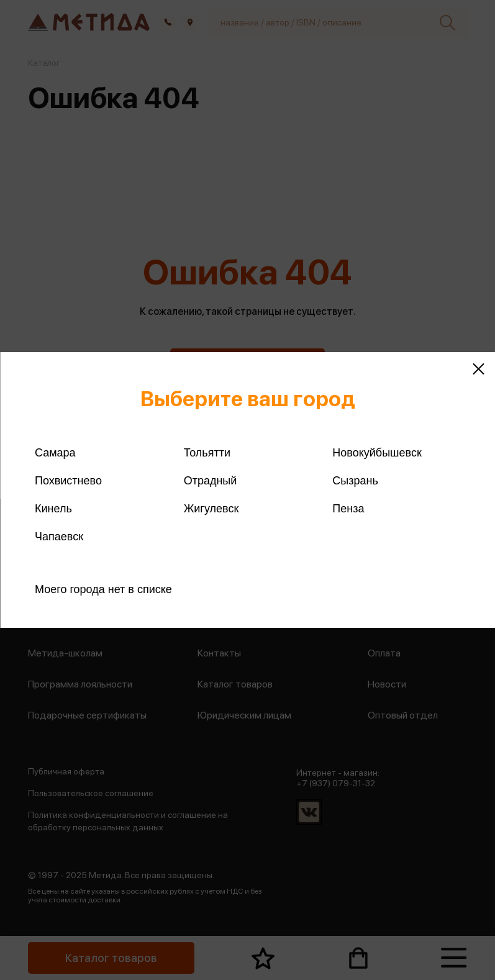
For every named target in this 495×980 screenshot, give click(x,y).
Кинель (53, 509)
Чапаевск (59, 537)
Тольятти (207, 453)
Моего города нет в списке (103, 589)
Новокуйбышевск (377, 453)
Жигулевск (211, 509)
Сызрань (355, 481)
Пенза (348, 509)
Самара (55, 453)
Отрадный (211, 481)
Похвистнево (68, 481)
